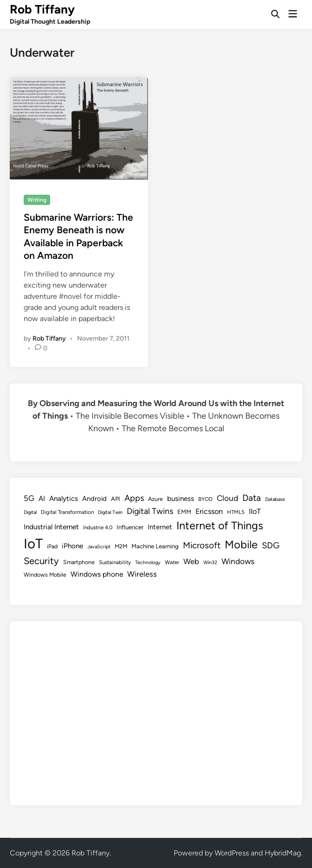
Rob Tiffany (42, 9)
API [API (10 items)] (116, 499)
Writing (37, 200)
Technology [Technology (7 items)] (148, 562)
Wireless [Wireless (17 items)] (142, 574)
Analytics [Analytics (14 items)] (64, 499)
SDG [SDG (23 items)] (271, 546)
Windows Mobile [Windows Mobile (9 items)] (45, 575)
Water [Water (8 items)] (172, 562)
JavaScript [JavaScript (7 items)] (99, 547)
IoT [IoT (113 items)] (33, 543)
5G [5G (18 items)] (29, 498)
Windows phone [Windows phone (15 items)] (97, 574)
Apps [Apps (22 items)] (134, 498)
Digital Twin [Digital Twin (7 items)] (110, 512)
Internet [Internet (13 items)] (160, 527)
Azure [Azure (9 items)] (156, 499)
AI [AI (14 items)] (42, 499)
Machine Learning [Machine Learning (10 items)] (155, 546)
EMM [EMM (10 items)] (184, 512)
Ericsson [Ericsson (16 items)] (209, 511)
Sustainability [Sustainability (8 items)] (115, 562)
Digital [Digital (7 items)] (30, 512)
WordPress (232, 853)
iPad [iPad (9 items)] (52, 546)
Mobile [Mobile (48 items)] (241, 545)
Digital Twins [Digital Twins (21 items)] (150, 511)
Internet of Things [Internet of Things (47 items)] (220, 526)
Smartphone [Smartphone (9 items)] (79, 562)
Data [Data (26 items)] (252, 498)
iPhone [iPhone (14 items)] (72, 546)
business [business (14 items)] (181, 499)
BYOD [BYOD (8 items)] (205, 499)
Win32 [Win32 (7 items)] (210, 562)
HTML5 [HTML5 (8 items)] (236, 512)
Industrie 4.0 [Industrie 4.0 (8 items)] (98, 527)
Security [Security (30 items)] (41, 561)
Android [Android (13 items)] (94, 499)
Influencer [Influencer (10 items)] (130, 527)
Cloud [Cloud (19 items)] (227, 498)
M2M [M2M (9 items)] (121, 546)
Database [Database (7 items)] (275, 499)
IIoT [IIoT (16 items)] (255, 511)
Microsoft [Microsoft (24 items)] (202, 545)
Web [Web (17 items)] (191, 561)
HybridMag (283, 853)
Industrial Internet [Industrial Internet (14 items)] (51, 527)
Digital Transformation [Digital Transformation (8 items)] (67, 512)
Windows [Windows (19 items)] (238, 561)
